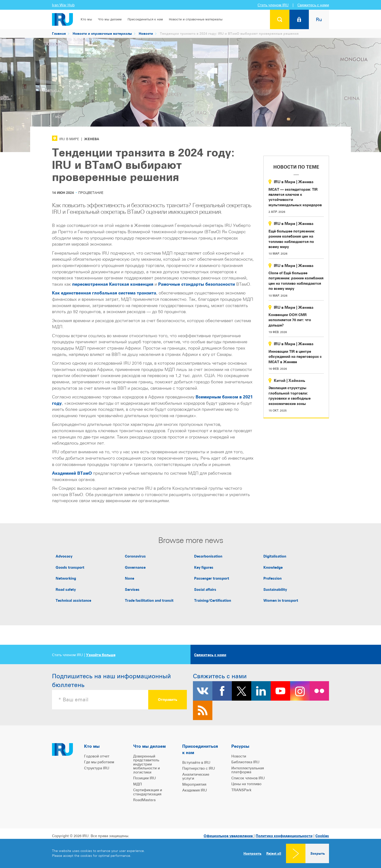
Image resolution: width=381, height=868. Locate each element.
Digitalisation (275, 556)
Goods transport (70, 567)
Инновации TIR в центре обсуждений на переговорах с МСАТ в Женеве (295, 357)
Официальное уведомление (229, 836)
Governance (135, 567)
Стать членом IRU (273, 5)
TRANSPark (241, 790)
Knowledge (273, 567)
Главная (59, 33)
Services (132, 589)
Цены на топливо (246, 784)
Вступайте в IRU (196, 762)
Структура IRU (97, 768)
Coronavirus (135, 556)
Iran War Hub (63, 5)
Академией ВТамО (72, 473)
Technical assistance (73, 600)
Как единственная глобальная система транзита (104, 293)
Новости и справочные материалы (196, 19)
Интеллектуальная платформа (248, 770)
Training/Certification (213, 600)
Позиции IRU (145, 778)
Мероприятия (194, 784)
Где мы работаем (99, 762)
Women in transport (281, 600)
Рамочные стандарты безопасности (197, 284)
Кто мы (86, 19)
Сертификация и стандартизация (148, 792)
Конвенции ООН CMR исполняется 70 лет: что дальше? (290, 320)
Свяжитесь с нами (313, 5)
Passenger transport (212, 578)
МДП (138, 784)
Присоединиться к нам (145, 19)
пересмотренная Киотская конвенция (113, 284)
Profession (273, 578)
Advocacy (64, 556)
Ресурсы (240, 746)
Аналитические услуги (196, 776)
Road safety (66, 589)
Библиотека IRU (245, 762)
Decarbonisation (208, 556)
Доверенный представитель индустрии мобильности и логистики (147, 764)
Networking (66, 578)
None (130, 578)
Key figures (204, 567)
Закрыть (318, 853)
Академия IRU (195, 790)
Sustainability (275, 589)
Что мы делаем (110, 19)
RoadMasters (144, 800)
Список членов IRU (248, 778)
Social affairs (205, 589)
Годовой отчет (97, 756)
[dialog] (190, 853)
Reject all (274, 853)
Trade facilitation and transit (149, 600)
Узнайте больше (101, 655)
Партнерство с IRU (199, 768)
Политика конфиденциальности (284, 836)
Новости (146, 33)
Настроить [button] (252, 853)
